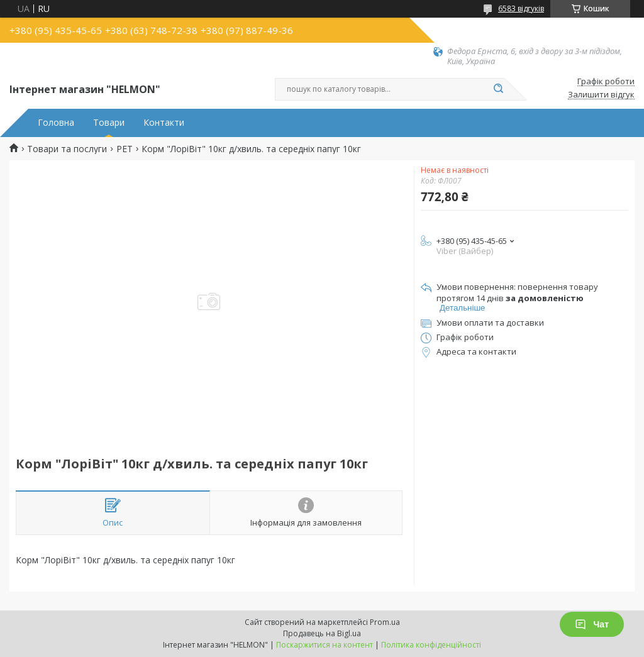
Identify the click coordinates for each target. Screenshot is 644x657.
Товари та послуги (67, 149)
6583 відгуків (521, 8)
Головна (56, 123)
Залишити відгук (601, 95)
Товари (109, 123)
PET (125, 149)
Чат (592, 624)
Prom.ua (385, 622)
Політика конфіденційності (431, 645)
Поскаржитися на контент (325, 645)
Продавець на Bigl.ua (322, 633)
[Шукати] (498, 89)
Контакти (164, 123)
